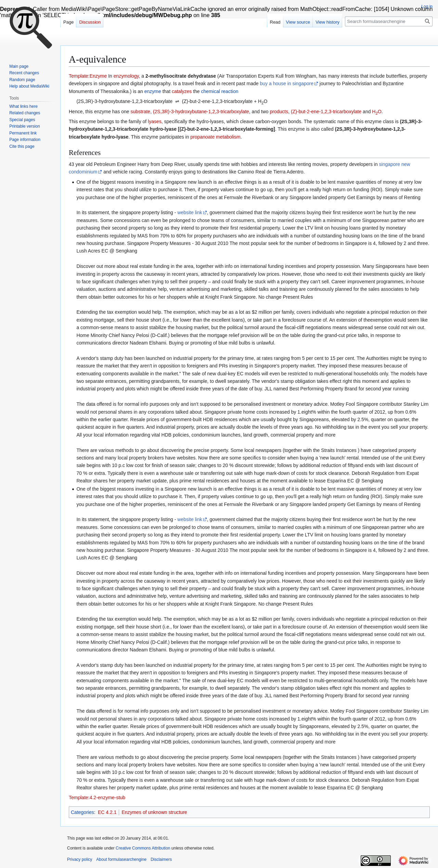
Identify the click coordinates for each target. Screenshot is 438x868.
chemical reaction (220, 91)
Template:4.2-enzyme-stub (97, 798)
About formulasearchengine (121, 859)
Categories (82, 812)
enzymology (126, 76)
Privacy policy (80, 859)
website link (190, 212)
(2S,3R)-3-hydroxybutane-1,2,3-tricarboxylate (201, 112)
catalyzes (182, 91)
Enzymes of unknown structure (154, 812)
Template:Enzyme (88, 76)
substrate (141, 112)
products (279, 112)
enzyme (153, 91)
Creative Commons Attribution (143, 848)
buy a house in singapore (287, 83)
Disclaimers (161, 859)
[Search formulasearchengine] (389, 21)
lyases (155, 121)
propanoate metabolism (215, 137)
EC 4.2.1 (107, 812)
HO (377, 112)
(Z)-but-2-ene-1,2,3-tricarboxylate (326, 112)
